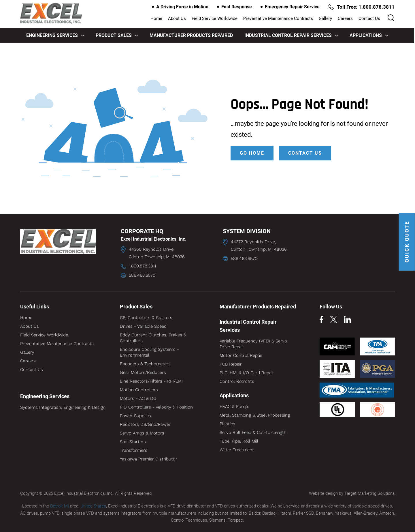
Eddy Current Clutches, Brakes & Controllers (153, 338)
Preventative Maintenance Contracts (278, 19)
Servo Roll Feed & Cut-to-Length (253, 432)
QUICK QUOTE (407, 242)
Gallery (326, 19)
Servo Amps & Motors (142, 433)
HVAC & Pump (234, 407)
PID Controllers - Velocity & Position (156, 407)
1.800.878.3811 (142, 266)
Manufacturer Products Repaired (192, 35)
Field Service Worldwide (215, 19)
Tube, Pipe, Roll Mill (239, 441)
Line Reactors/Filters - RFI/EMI (151, 381)
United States (93, 506)
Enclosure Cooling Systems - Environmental (149, 352)
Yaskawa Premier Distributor (149, 459)
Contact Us (370, 19)
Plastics (227, 424)
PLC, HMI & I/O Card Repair (247, 373)
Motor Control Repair (241, 355)
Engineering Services (55, 35)
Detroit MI (60, 506)
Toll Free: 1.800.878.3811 (361, 7)
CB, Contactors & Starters (146, 318)
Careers (346, 19)
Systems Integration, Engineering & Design (63, 407)
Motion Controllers (139, 390)
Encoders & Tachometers (145, 364)
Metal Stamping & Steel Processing (255, 415)
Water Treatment (237, 450)
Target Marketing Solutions (370, 493)
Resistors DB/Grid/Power (145, 424)
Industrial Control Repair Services (292, 35)
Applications (369, 35)
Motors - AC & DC (138, 398)
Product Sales (117, 35)
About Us (177, 19)
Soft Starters (133, 442)
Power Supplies (135, 416)
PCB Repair (231, 364)
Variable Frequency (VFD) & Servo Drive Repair (253, 344)
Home (157, 19)
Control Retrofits (237, 381)
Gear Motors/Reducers (143, 372)
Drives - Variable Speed (143, 326)
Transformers (134, 450)
